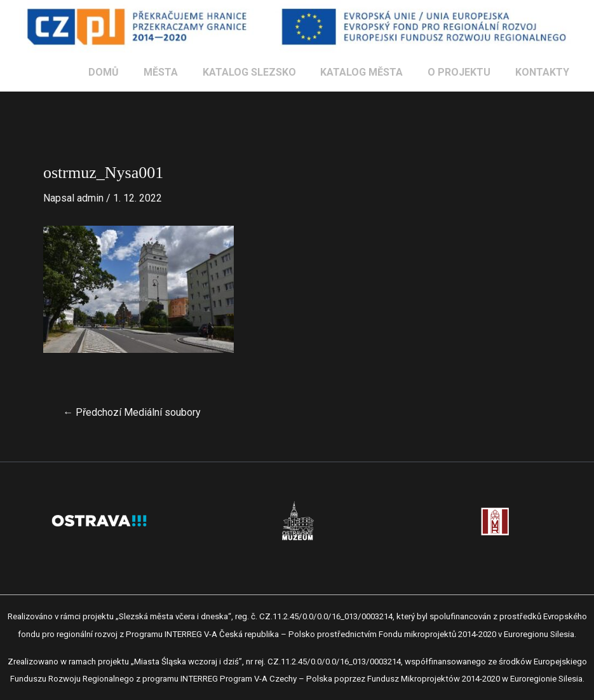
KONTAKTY (544, 72)
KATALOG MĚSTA (372, 72)
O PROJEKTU (465, 72)
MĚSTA (180, 72)
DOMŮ (127, 72)
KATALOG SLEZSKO (264, 72)
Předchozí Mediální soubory (132, 413)
